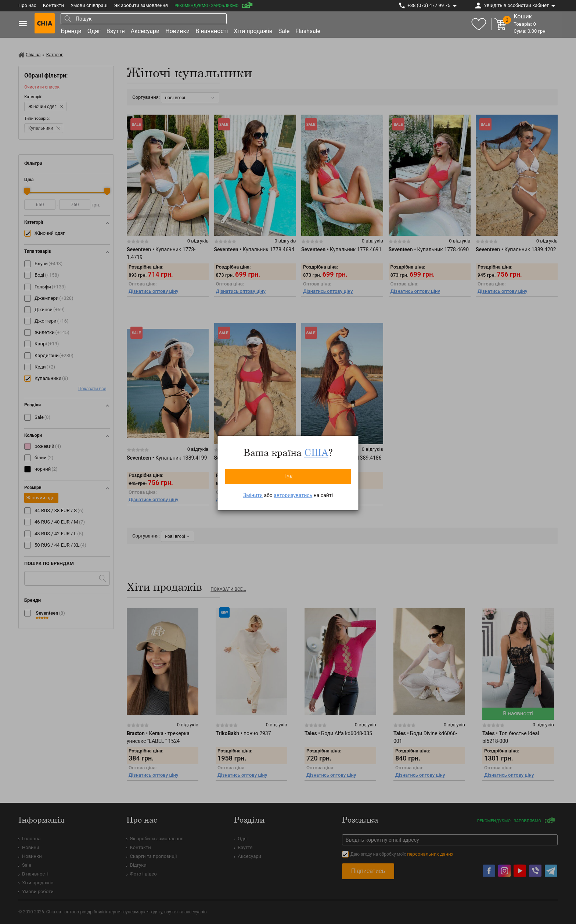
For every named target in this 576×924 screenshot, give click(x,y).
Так (288, 476)
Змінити (253, 495)
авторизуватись (293, 495)
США (316, 452)
